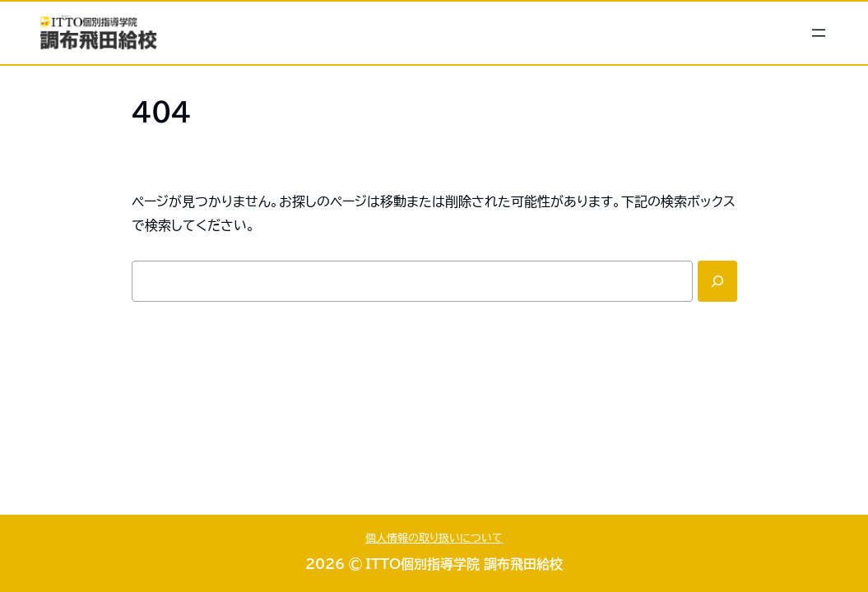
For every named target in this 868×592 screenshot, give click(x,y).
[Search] (717, 281)
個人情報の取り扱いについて (434, 538)
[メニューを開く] (819, 33)
